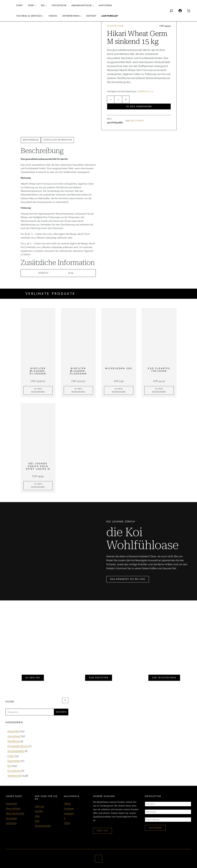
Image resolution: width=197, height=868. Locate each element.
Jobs (37, 816)
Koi (43, 5)
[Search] (171, 11)
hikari (132, 121)
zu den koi (33, 678)
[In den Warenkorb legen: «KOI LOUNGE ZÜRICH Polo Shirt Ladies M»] (38, 486)
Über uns (39, 806)
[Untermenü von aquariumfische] (93, 6)
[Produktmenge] (118, 100)
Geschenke (11, 818)
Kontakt (39, 811)
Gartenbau (11, 823)
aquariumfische (82, 5)
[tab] (31, 140)
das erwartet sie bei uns (128, 579)
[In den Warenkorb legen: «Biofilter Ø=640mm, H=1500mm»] (38, 391)
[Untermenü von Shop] (35, 6)
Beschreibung (31, 140)
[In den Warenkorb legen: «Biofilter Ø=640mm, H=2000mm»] (78, 391)
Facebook (69, 809)
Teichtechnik (115, 26)
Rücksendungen (43, 826)
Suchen (61, 712)
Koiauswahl (12, 804)
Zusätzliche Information (57, 140)
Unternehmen (71, 16)
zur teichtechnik (164, 678)
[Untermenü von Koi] (46, 6)
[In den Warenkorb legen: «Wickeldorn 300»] (119, 391)
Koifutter (140, 121)
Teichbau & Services (29, 16)
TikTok (67, 823)
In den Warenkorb (139, 107)
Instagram (69, 813)
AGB (37, 821)
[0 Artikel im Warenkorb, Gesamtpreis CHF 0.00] (189, 11)
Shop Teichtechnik (15, 813)
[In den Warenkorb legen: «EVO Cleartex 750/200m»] (159, 391)
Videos (67, 804)
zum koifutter (99, 678)
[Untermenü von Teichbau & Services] (43, 16)
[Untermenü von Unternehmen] (81, 16)
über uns (102, 831)
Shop (31, 5)
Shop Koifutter (13, 809)
